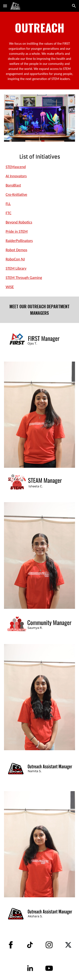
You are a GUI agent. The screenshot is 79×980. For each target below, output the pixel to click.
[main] (40, 27)
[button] (5, 6)
